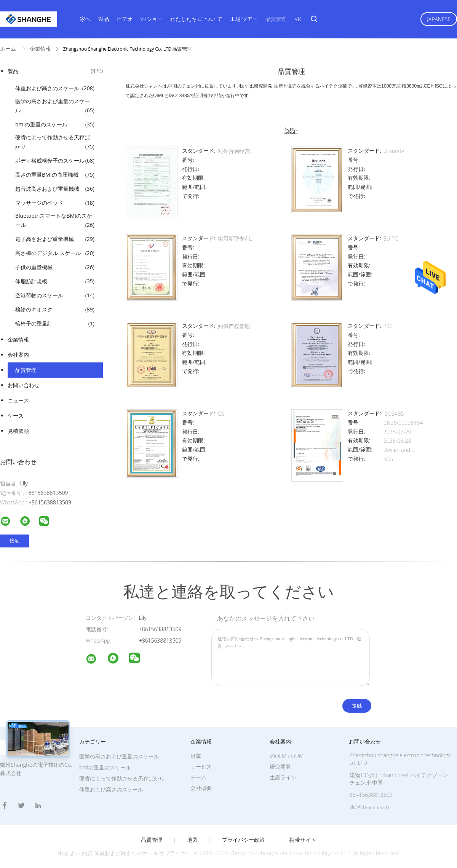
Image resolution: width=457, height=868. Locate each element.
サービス (201, 767)
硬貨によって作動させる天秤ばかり (55, 142)
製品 (104, 19)
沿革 (196, 756)
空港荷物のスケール (55, 295)
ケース (16, 416)
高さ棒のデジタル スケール (55, 253)
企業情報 (18, 339)
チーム (198, 777)
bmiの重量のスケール (55, 124)
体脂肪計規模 (55, 281)
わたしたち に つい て (196, 19)
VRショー (151, 19)
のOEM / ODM (287, 756)
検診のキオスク (55, 310)
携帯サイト (303, 840)
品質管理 (276, 19)
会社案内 (18, 355)
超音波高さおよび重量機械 (55, 189)
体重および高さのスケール (55, 88)
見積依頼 (18, 431)
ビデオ (125, 19)
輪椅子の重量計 (55, 324)
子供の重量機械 (55, 267)
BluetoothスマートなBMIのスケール (55, 221)
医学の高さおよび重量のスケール (55, 106)
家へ (85, 19)
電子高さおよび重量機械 (55, 239)
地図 (192, 840)
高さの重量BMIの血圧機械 (55, 175)
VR (298, 19)
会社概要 (201, 788)
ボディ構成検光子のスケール (55, 161)
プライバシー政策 (243, 840)
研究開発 (280, 767)
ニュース (18, 400)
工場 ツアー (244, 19)
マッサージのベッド (55, 203)
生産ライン (283, 777)
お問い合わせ (24, 385)
